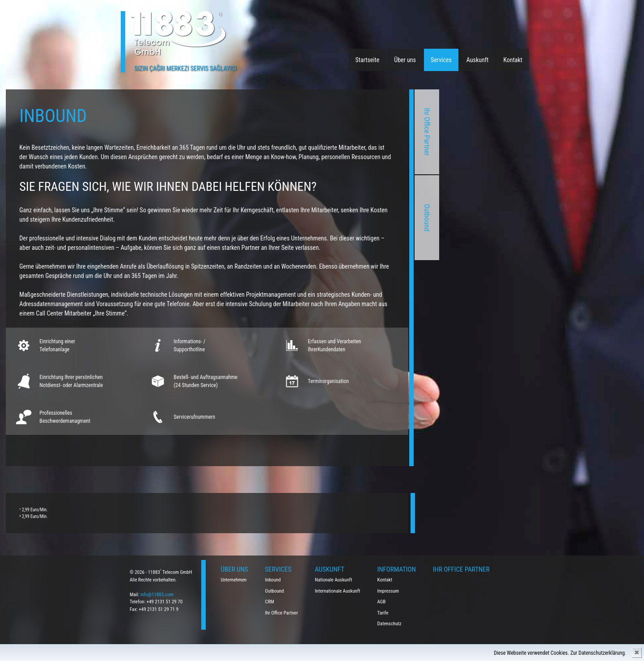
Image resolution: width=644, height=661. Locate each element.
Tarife (383, 613)
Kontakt (513, 60)
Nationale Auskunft (333, 580)
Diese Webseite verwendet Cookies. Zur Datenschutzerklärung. (560, 653)
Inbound (273, 580)
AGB (382, 602)
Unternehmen (234, 580)
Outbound (302, 217)
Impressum (388, 591)
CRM (270, 602)
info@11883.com (157, 595)
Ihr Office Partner (302, 132)
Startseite (368, 60)
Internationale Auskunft (338, 591)
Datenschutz (390, 624)
